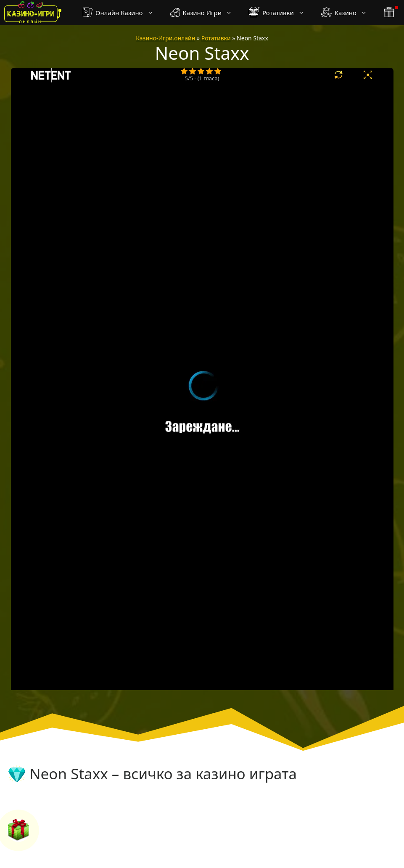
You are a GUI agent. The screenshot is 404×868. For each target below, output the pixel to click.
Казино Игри (205, 13)
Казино (348, 13)
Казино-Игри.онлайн (165, 38)
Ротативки (281, 13)
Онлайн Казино (122, 13)
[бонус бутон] (390, 13)
